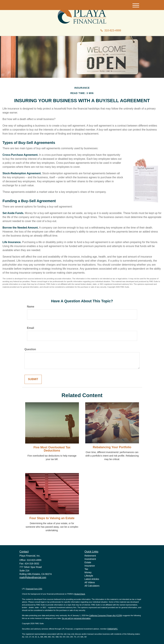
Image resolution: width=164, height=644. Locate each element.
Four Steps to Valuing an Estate (52, 518)
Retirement (90, 556)
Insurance (90, 566)
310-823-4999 (111, 30)
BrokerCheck (80, 594)
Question (30, 349)
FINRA (110, 629)
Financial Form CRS (34, 589)
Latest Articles (92, 579)
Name (31, 307)
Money (88, 572)
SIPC (115, 629)
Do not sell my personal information (76, 618)
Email (31, 328)
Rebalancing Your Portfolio (112, 447)
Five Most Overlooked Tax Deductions (52, 449)
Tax (86, 569)
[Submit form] (33, 379)
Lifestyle (89, 576)
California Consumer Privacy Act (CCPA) (106, 615)
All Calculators (92, 586)
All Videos (90, 582)
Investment (90, 559)
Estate (88, 562)
